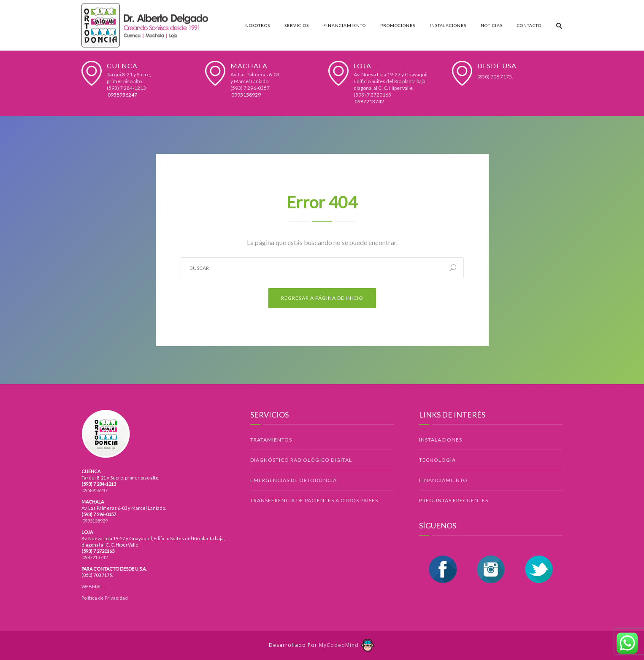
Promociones (398, 25)
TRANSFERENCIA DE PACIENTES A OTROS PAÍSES (314, 500)
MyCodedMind (347, 645)
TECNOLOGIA (437, 460)
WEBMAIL (92, 586)
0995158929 (246, 95)
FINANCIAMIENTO (443, 480)
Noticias (492, 25)
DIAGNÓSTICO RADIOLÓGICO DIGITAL (301, 460)
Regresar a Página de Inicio (322, 298)
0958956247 (122, 95)
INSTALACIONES (441, 440)
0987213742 (369, 101)
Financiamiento (345, 25)
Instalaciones (448, 25)
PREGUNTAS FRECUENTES (454, 500)
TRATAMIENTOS (271, 440)
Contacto (529, 25)
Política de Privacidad (105, 598)
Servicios (297, 25)
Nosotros (258, 25)
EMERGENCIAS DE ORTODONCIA (294, 480)
